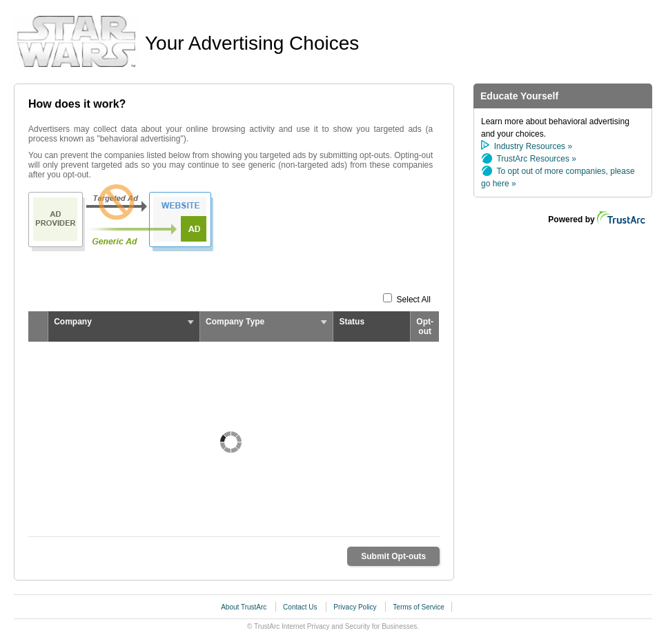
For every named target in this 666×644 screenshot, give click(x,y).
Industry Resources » (533, 146)
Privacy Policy (356, 607)
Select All (413, 300)
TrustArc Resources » (536, 159)
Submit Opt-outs (393, 556)
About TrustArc (245, 607)
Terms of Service (418, 607)
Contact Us (301, 607)
